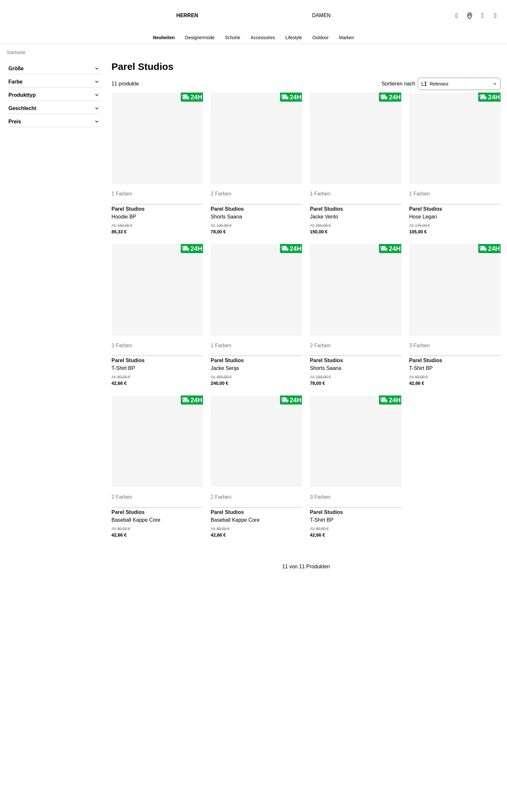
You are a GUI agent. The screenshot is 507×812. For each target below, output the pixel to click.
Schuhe (232, 38)
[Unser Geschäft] (469, 16)
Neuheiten (163, 38)
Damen (321, 15)
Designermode (199, 38)
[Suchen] (457, 16)
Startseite (16, 52)
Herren (187, 15)
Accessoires (262, 38)
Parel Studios (128, 209)
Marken (347, 38)
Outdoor (321, 38)
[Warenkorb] (495, 16)
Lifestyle (293, 38)
